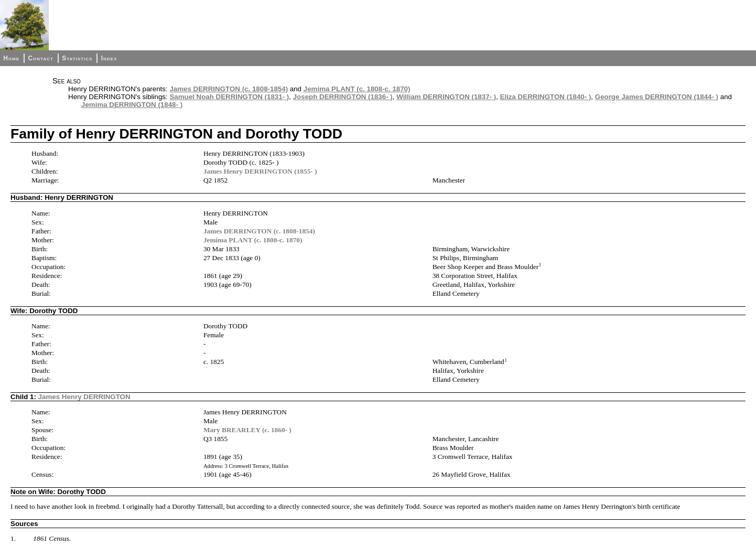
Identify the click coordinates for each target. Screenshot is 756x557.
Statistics (77, 58)
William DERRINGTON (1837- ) (446, 97)
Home (11, 58)
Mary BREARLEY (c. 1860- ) (247, 430)
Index (109, 58)
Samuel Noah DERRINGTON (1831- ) (229, 97)
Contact (40, 58)
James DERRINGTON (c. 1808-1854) (229, 89)
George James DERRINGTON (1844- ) (657, 97)
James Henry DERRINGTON (84, 397)
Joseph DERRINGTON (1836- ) (343, 97)
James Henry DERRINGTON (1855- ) (260, 171)
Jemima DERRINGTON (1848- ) (132, 105)
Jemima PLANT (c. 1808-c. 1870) (357, 89)
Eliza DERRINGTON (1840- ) (546, 97)
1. (13, 538)
